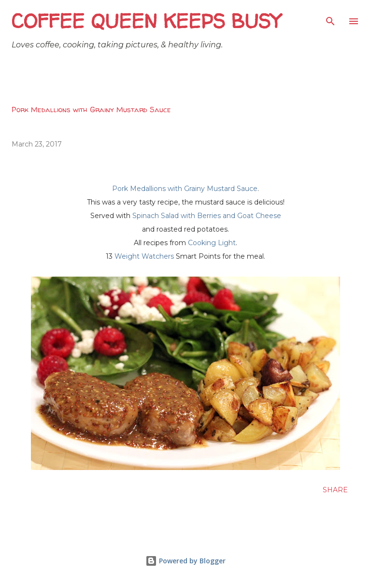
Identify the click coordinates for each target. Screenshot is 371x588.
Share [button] (335, 490)
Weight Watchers (144, 256)
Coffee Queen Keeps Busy (146, 21)
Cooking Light (212, 243)
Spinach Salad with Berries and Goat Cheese (207, 216)
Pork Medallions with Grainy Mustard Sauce (185, 189)
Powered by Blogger (185, 561)
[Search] (330, 17)
